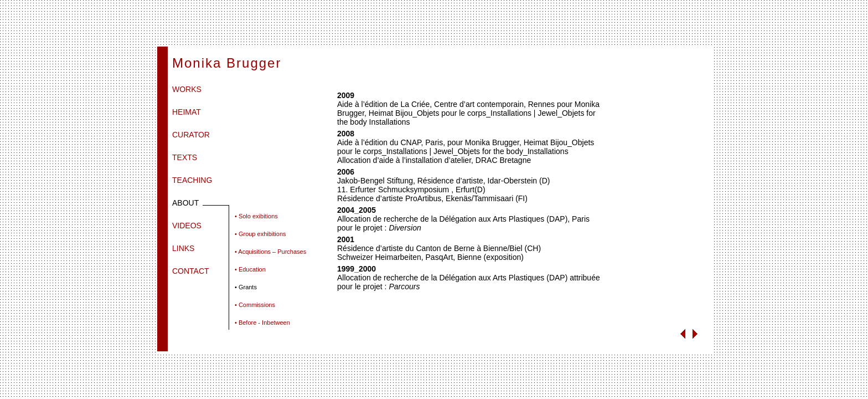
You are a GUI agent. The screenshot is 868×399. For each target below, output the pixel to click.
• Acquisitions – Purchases (270, 252)
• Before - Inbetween (262, 323)
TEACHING (192, 180)
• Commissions (255, 305)
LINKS (183, 248)
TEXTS (185, 157)
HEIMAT (187, 112)
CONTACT (191, 271)
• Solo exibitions (256, 216)
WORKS (187, 89)
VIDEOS (187, 226)
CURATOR (191, 135)
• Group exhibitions (260, 234)
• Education (250, 269)
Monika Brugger (227, 63)
